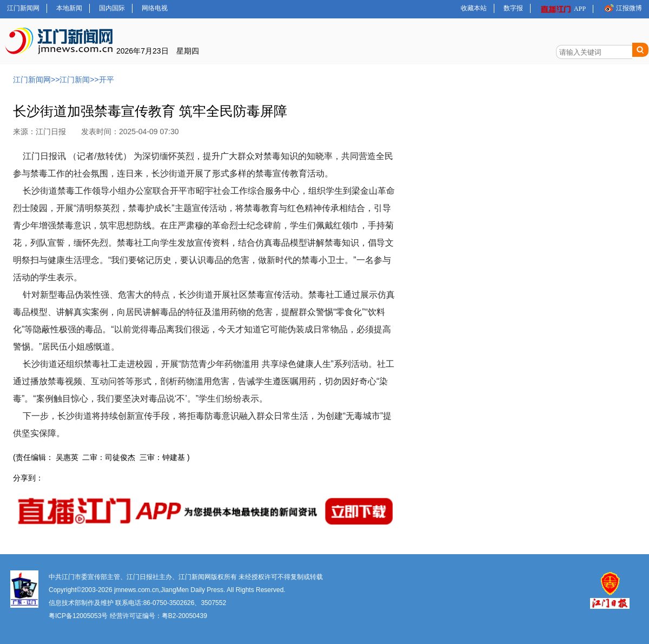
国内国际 (112, 8)
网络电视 (155, 8)
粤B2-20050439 (184, 616)
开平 (107, 80)
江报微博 (622, 8)
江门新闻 (75, 80)
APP (563, 9)
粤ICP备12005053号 (78, 616)
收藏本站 (474, 8)
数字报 (513, 8)
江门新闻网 (23, 8)
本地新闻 (69, 8)
